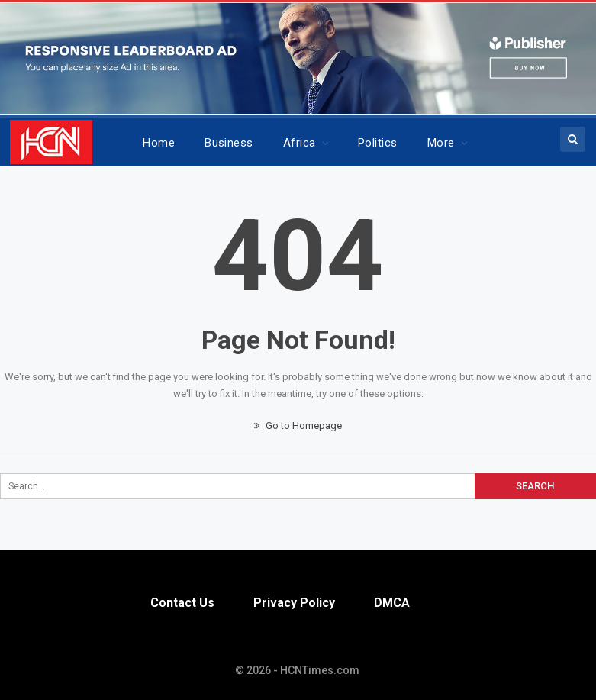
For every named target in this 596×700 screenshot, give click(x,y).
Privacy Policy (294, 603)
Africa (300, 143)
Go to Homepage (298, 426)
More (441, 143)
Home (159, 143)
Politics (378, 143)
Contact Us (182, 603)
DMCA (392, 603)
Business (229, 143)
